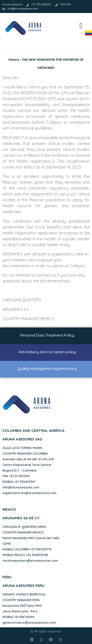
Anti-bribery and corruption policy (47, 352)
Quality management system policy (47, 369)
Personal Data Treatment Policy (47, 335)
